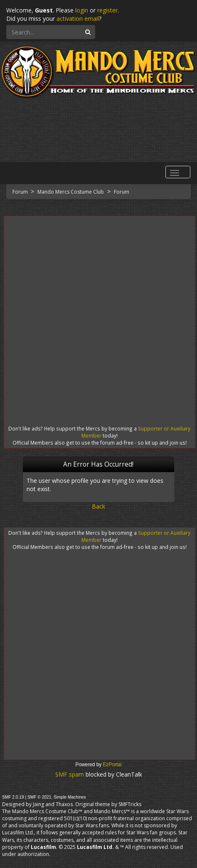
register (107, 10)
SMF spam (70, 774)
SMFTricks (130, 804)
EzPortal (112, 765)
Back (98, 506)
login (82, 10)
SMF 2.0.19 (13, 797)
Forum (21, 192)
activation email (78, 18)
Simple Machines (70, 797)
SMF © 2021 (39, 797)
